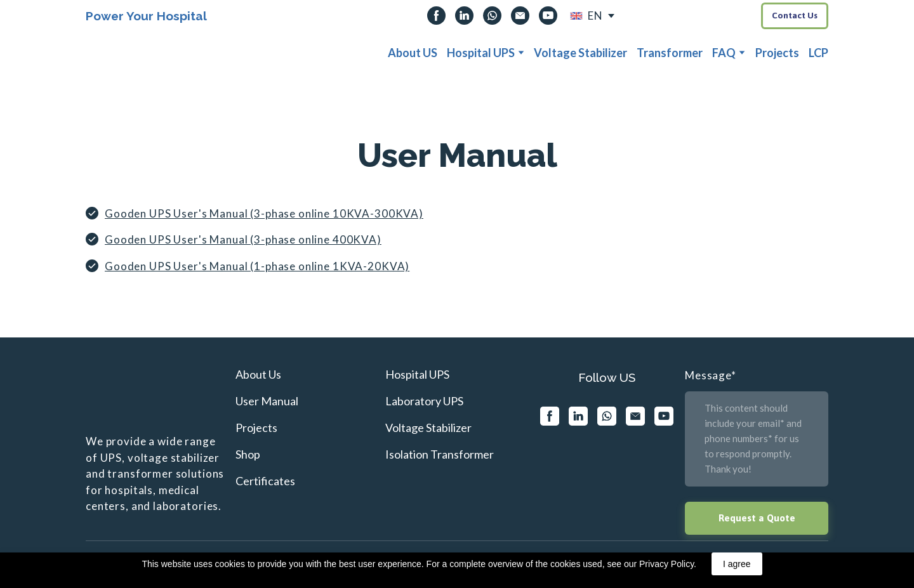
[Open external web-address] (576, 16)
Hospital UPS (481, 53)
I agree (737, 564)
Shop (248, 454)
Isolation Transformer (440, 454)
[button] (436, 16)
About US (413, 53)
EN (595, 16)
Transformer (670, 53)
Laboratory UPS (424, 401)
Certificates (265, 481)
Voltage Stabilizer (580, 53)
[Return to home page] (116, 53)
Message (711, 375)
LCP (818, 53)
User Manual (267, 401)
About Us (258, 374)
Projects (777, 53)
